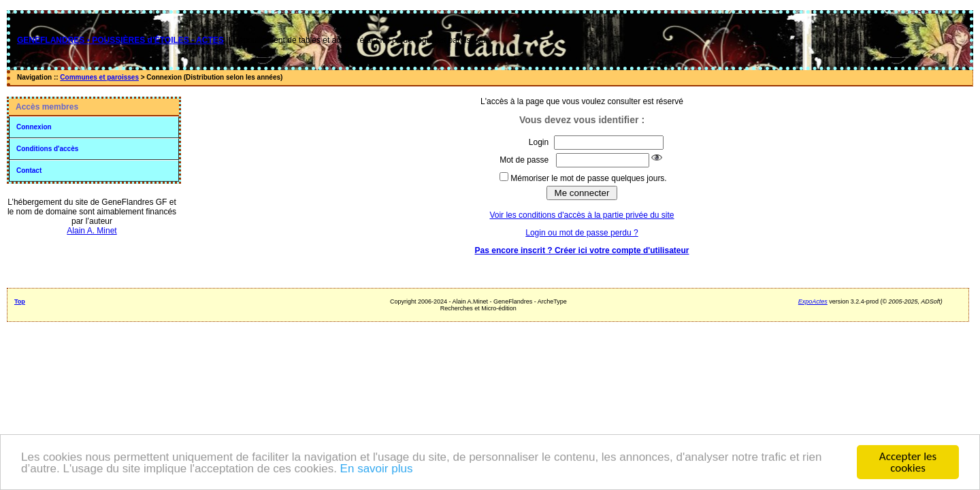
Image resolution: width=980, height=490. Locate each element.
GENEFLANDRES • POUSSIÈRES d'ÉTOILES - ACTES (120, 40)
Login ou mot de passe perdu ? (582, 233)
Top (20, 301)
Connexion (34, 127)
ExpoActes (813, 301)
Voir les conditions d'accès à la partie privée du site (582, 215)
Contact (29, 170)
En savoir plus (377, 469)
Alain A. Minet (92, 231)
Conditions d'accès (47, 149)
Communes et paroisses (99, 77)
